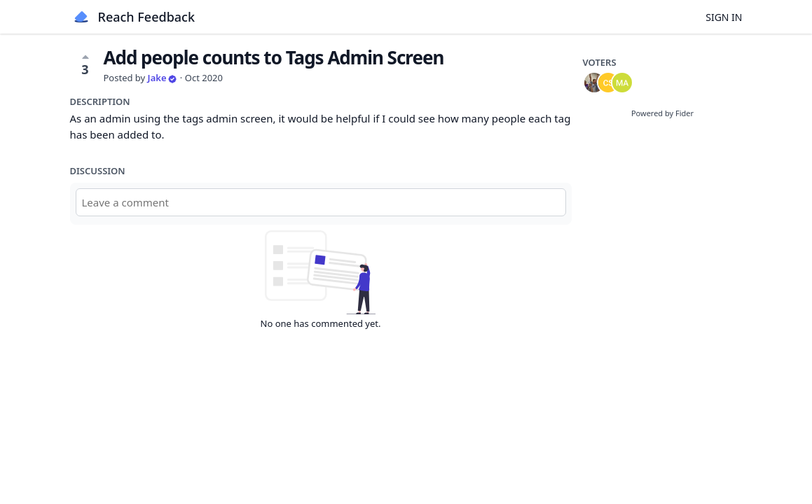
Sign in (724, 17)
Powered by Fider (662, 113)
